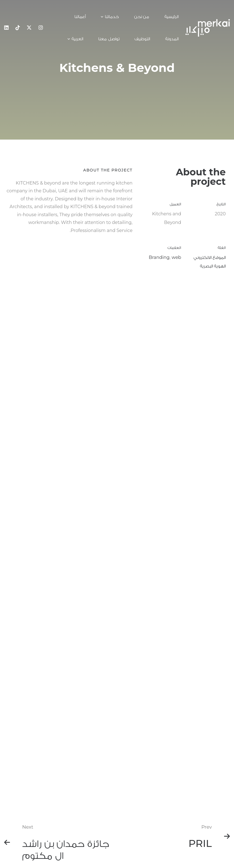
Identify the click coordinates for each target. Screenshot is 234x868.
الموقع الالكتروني (210, 258)
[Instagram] (41, 28)
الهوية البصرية (213, 266)
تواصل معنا (152, 812)
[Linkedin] (6, 28)
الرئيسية (152, 802)
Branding (159, 258)
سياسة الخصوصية (158, 824)
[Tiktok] (18, 28)
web (176, 258)
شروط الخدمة (152, 835)
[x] (29, 28)
